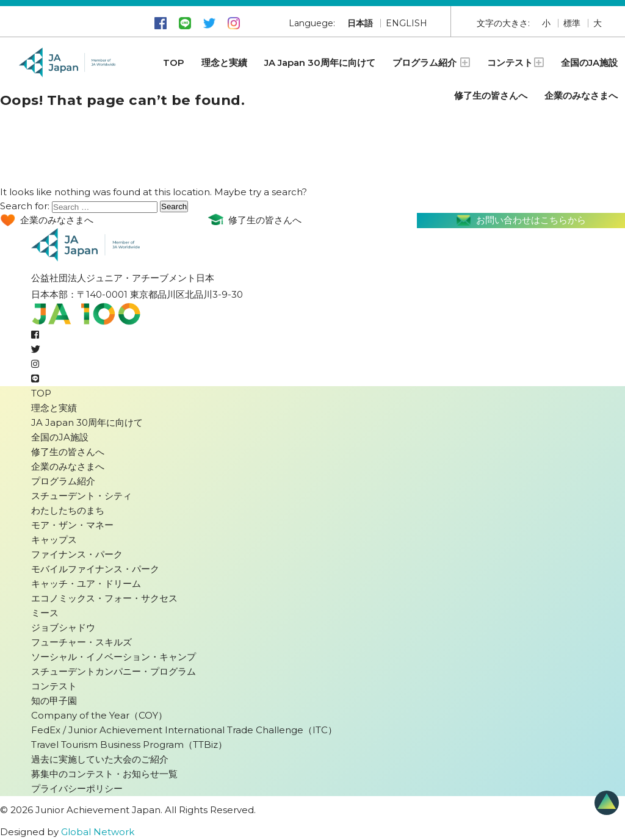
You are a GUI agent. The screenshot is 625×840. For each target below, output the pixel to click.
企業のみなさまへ (581, 95)
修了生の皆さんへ (491, 95)
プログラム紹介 (431, 63)
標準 (572, 23)
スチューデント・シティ (81, 496)
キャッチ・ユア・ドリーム (86, 583)
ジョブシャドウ (63, 627)
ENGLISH (406, 23)
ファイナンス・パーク (77, 554)
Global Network (98, 832)
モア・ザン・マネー (72, 525)
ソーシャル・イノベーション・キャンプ (114, 657)
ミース (45, 613)
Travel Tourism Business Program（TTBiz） (129, 745)
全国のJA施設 (589, 63)
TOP (174, 63)
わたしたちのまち (68, 510)
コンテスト (515, 63)
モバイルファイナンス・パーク (95, 569)
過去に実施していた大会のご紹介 (100, 759)
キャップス (54, 540)
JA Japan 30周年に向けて (320, 63)
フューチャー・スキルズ (81, 642)
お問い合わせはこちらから (521, 221)
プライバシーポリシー (77, 788)
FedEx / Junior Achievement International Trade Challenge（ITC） (184, 730)
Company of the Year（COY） (99, 715)
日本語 (360, 23)
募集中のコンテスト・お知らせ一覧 (104, 774)
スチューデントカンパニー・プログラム (114, 671)
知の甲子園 (54, 701)
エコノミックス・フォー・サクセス (104, 598)
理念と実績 (224, 63)
